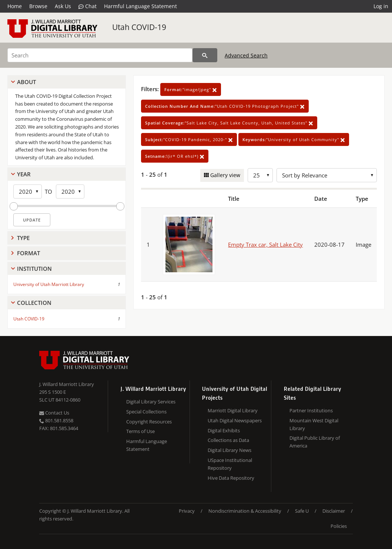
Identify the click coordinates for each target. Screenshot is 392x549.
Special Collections (146, 412)
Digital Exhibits (224, 430)
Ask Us (63, 6)
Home (15, 6)
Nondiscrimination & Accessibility (245, 511)
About (26, 82)
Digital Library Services (151, 402)
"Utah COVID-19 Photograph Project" (225, 106)
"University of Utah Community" (294, 139)
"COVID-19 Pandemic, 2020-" (189, 139)
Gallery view (225, 175)
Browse (38, 6)
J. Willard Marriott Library (67, 384)
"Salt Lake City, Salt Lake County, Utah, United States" (229, 123)
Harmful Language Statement (140, 6)
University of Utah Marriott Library (49, 284)
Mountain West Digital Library (314, 424)
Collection (34, 303)
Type (23, 238)
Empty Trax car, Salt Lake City (265, 244)
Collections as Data (228, 440)
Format (29, 253)
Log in (381, 6)
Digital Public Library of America (315, 442)
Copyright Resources (149, 422)
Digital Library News (229, 450)
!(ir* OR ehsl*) (175, 156)
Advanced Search (246, 55)
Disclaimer (334, 511)
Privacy (187, 511)
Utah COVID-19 (139, 27)
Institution (34, 269)
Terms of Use (140, 431)
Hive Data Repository (231, 478)
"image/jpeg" (191, 89)
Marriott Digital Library (233, 410)
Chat (88, 6)
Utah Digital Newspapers (235, 420)
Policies (339, 526)
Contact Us (54, 413)
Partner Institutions (311, 410)
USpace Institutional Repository (230, 464)
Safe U (302, 511)
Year (24, 174)
